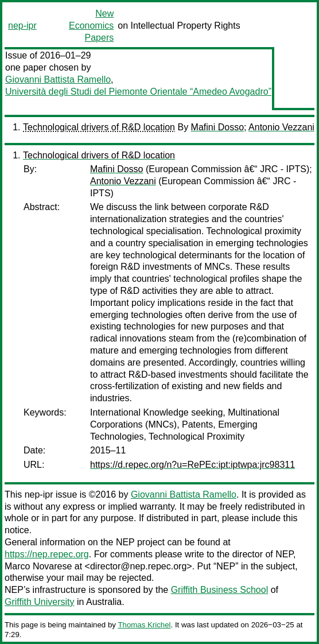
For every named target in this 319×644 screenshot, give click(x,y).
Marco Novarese (38, 566)
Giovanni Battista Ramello (58, 79)
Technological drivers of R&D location (99, 127)
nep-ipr (22, 26)
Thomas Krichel (144, 625)
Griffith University (40, 602)
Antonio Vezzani (281, 127)
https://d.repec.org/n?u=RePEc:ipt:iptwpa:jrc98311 (192, 465)
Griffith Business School (220, 590)
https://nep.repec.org (47, 554)
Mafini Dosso (217, 127)
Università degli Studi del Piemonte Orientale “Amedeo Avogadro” (138, 92)
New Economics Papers (91, 26)
